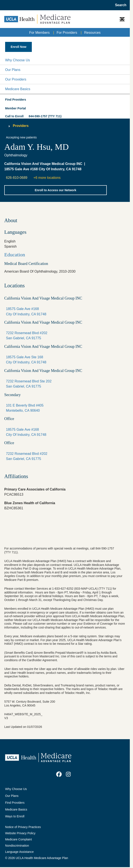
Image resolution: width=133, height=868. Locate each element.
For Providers (67, 32)
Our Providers (16, 79)
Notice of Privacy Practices (23, 827)
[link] (59, 774)
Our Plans (13, 70)
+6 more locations (47, 178)
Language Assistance (19, 852)
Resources (92, 32)
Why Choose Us (18, 60)
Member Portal (15, 108)
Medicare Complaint (18, 839)
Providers (21, 126)
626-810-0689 (17, 178)
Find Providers (15, 803)
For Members (39, 32)
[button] (65, 60)
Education (15, 255)
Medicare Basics (18, 89)
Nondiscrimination (17, 846)
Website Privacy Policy (20, 833)
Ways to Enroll (15, 816)
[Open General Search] (119, 5)
